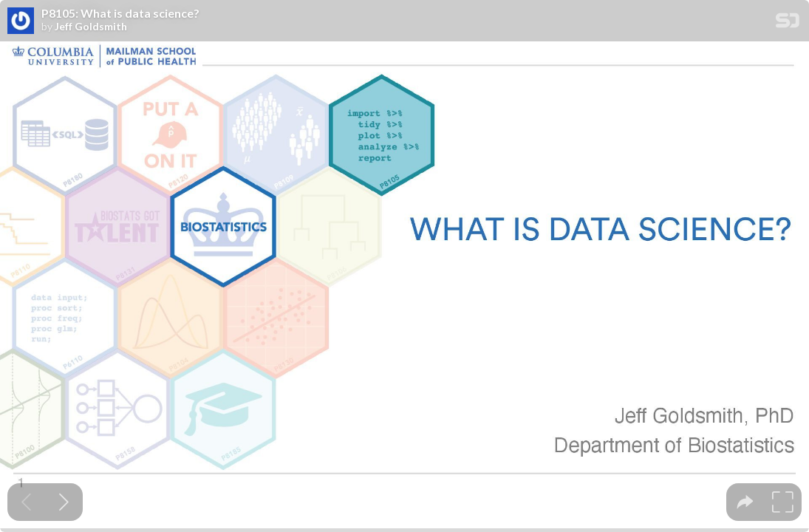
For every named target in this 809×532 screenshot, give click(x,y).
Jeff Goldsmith (91, 27)
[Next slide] (64, 502)
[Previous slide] (26, 502)
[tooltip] (745, 502)
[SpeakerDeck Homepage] (788, 23)
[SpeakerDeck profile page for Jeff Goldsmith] (21, 21)
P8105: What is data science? (120, 13)
